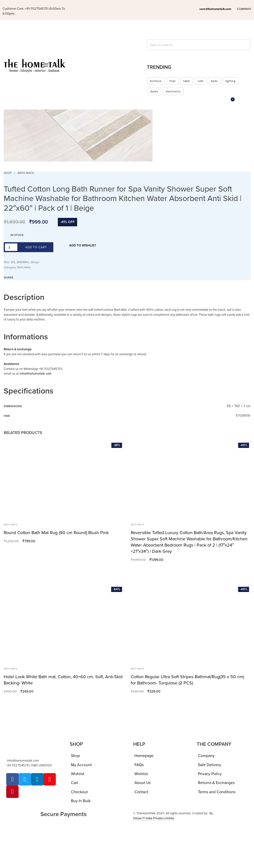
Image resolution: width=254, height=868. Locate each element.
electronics (173, 91)
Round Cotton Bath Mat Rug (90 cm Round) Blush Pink (56, 533)
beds (214, 81)
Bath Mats (26, 173)
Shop (8, 173)
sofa (200, 81)
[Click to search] (149, 54)
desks (154, 91)
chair (172, 81)
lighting (230, 81)
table (187, 81)
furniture (156, 81)
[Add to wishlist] (80, 246)
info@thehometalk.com (36, 374)
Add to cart (36, 247)
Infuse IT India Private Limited (154, 818)
